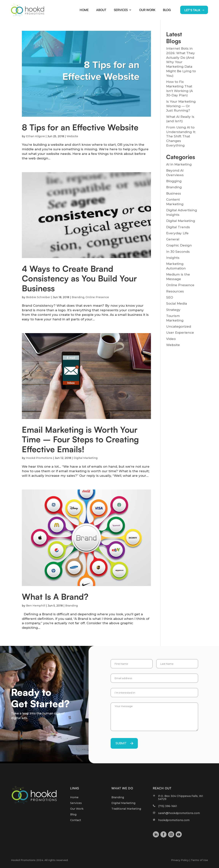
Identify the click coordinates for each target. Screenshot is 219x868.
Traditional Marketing (126, 809)
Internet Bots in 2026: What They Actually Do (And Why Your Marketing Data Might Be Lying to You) (181, 62)
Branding (78, 297)
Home (84, 10)
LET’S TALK (192, 10)
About (101, 10)
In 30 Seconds (178, 252)
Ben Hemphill (36, 606)
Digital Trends (178, 227)
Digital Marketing (86, 458)
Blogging (174, 181)
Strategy (173, 310)
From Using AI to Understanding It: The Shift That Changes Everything (181, 136)
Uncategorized (179, 326)
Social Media (177, 303)
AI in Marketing (179, 164)
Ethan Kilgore (35, 136)
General (173, 239)
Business (174, 193)
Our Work (147, 10)
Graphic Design (179, 245)
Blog (167, 10)
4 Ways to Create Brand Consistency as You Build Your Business (79, 278)
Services (121, 10)
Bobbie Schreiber (38, 297)
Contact (76, 820)
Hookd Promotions (39, 458)
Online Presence (97, 297)
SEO (170, 297)
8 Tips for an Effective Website (80, 127)
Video (171, 339)
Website (72, 136)
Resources (175, 291)
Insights (173, 258)
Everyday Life (177, 233)
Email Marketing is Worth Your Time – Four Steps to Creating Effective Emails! (80, 439)
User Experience (180, 333)
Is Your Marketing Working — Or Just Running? (181, 106)
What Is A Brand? (55, 597)
